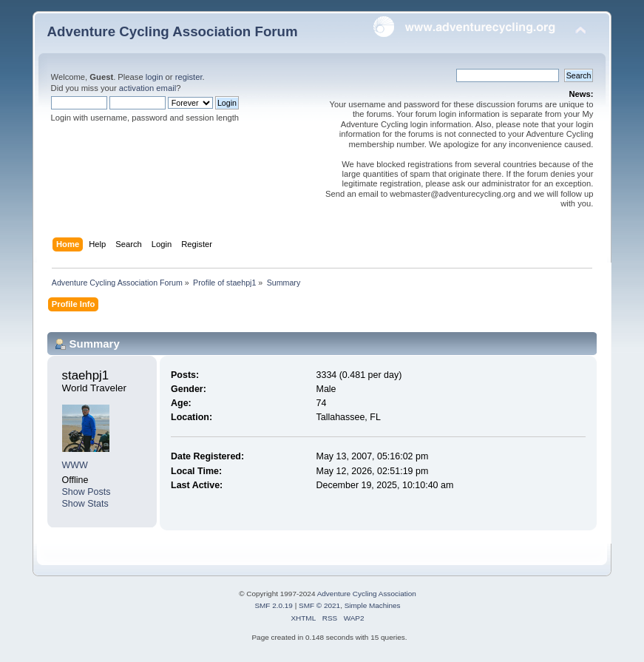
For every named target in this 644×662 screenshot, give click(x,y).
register (189, 77)
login (155, 77)
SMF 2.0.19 (274, 605)
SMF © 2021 (319, 605)
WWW (75, 465)
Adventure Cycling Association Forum (173, 31)
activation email (148, 88)
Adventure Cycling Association (367, 594)
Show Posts (87, 492)
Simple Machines (373, 605)
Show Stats (85, 504)
